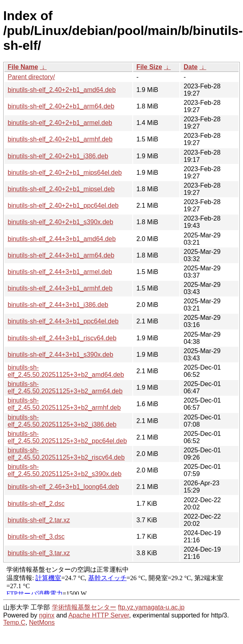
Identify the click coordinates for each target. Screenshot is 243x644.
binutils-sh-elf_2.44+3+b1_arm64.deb (61, 255)
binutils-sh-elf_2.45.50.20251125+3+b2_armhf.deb (64, 404)
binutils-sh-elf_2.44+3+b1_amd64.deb (62, 239)
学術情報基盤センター (84, 607)
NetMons (42, 623)
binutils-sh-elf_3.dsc (36, 537)
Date (190, 67)
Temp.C (14, 623)
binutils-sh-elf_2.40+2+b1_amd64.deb (62, 90)
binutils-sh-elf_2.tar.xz (39, 520)
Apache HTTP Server (99, 615)
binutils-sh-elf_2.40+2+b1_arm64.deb (61, 106)
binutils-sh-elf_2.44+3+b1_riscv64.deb (62, 338)
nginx (47, 615)
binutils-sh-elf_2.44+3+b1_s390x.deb (60, 355)
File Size (149, 67)
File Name (23, 67)
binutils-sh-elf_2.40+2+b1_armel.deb (60, 123)
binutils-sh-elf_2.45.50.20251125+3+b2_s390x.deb (65, 470)
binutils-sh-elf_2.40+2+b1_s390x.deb (60, 222)
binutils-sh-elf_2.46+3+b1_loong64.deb (63, 487)
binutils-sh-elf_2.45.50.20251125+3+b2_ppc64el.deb (67, 437)
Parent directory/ (31, 77)
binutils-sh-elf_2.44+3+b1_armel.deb (60, 272)
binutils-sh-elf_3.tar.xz (39, 553)
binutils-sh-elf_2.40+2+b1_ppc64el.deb (63, 205)
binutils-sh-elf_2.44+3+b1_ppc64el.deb (63, 321)
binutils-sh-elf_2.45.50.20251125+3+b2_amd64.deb (66, 371)
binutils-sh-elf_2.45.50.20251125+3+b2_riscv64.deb (66, 454)
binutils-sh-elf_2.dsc (36, 504)
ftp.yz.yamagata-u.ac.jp (151, 607)
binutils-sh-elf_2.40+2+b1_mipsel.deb (61, 189)
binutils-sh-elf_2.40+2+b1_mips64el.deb (65, 173)
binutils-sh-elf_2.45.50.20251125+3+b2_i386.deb (62, 421)
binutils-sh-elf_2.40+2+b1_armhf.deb (60, 139)
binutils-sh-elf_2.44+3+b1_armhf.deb (60, 288)
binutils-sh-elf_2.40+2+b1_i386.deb (58, 156)
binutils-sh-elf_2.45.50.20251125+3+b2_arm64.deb (65, 387)
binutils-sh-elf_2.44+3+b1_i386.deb (58, 305)
